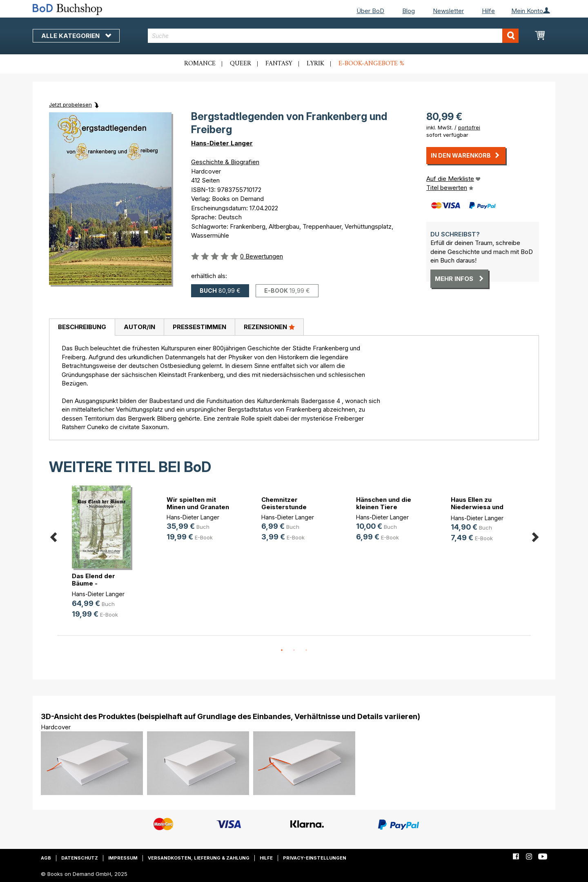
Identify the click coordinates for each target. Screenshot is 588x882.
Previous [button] (53, 536)
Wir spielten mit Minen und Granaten (198, 503)
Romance (200, 64)
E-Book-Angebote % (371, 64)
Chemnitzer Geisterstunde (284, 503)
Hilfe (488, 11)
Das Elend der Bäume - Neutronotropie (96, 583)
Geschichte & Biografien (225, 162)
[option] (105, 559)
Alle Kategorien (76, 36)
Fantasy (279, 64)
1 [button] (282, 650)
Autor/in (139, 327)
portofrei (469, 127)
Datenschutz (80, 858)
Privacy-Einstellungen (315, 858)
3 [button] (306, 650)
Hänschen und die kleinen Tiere (384, 503)
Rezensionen (269, 327)
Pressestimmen (199, 327)
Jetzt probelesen (70, 105)
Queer (241, 64)
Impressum (123, 858)
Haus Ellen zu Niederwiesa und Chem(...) (477, 507)
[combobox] (333, 36)
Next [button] (535, 536)
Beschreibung (82, 327)
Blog (409, 11)
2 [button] (294, 650)
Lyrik (315, 64)
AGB (46, 858)
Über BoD (370, 11)
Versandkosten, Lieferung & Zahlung (199, 858)
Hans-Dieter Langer (222, 143)
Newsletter (448, 11)
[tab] (82, 327)
